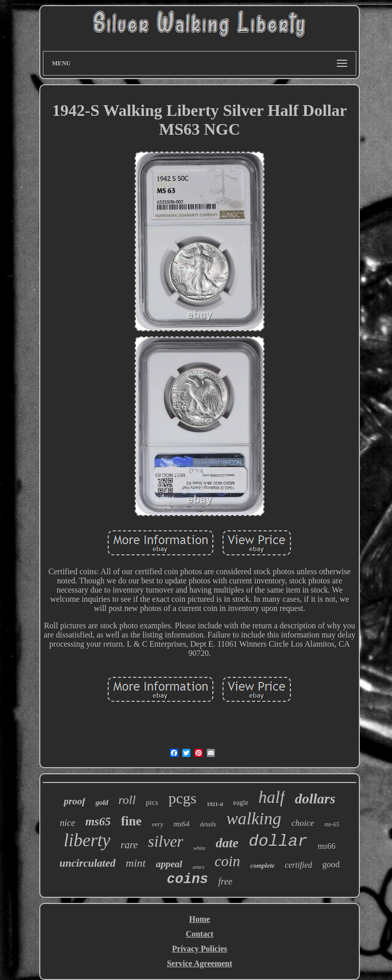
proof (75, 801)
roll (127, 800)
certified (298, 865)
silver (166, 841)
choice (303, 823)
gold (102, 803)
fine (131, 821)
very (157, 824)
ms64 (182, 824)
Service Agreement (200, 963)
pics (152, 802)
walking (254, 818)
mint (136, 863)
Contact (200, 934)
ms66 (327, 846)
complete (262, 865)
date (227, 843)
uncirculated (88, 863)
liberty (87, 840)
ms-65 (332, 824)
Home (200, 919)
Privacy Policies (200, 949)
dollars (315, 799)
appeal (169, 864)
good (331, 864)
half (271, 797)
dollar (278, 841)
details (208, 824)
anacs (198, 867)
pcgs (182, 798)
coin (227, 861)
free (225, 881)
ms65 (98, 822)
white (200, 848)
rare (129, 845)
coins (188, 879)
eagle (241, 803)
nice (67, 823)
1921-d (215, 804)
